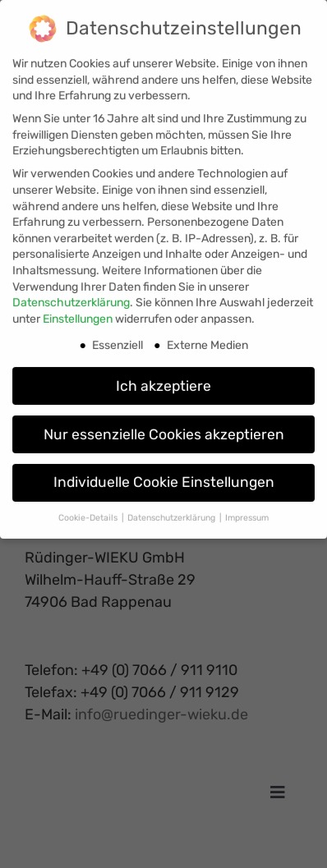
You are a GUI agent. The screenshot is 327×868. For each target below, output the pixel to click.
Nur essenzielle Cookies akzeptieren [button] (164, 429)
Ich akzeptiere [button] (163, 380)
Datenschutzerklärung (71, 297)
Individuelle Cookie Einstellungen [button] (164, 477)
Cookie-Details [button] (89, 513)
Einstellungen (78, 313)
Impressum (247, 513)
